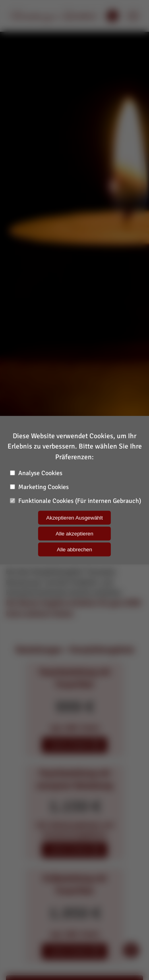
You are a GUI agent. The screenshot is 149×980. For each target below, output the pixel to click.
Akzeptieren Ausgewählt (74, 518)
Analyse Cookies (36, 473)
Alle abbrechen (74, 550)
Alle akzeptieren (74, 534)
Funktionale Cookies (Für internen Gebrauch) (75, 501)
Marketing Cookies (39, 487)
